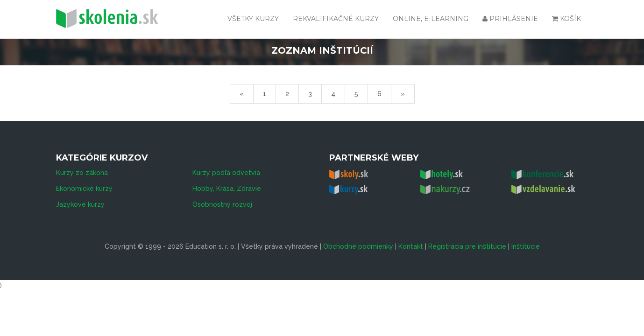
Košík (566, 19)
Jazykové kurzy (80, 204)
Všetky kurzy (253, 19)
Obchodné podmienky (358, 246)
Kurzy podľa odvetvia (226, 173)
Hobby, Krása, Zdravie (227, 189)
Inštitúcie (526, 246)
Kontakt (411, 246)
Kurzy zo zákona (82, 173)
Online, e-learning (431, 19)
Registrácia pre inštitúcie (467, 246)
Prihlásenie (510, 19)
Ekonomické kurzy (84, 189)
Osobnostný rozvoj (222, 204)
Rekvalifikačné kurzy (336, 19)
